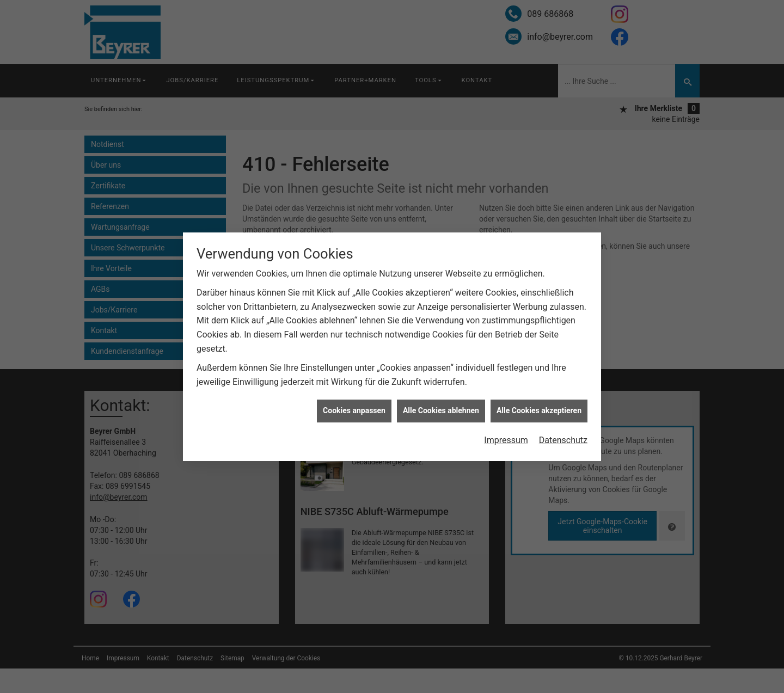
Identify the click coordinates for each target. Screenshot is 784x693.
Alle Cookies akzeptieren (539, 407)
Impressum (506, 436)
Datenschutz (563, 436)
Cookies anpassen (354, 407)
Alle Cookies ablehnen (441, 407)
